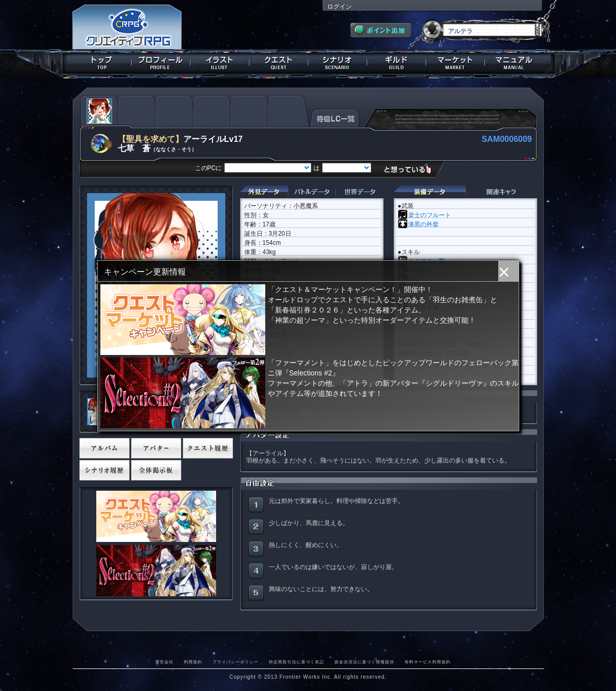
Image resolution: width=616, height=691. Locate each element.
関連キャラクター (501, 192)
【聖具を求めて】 (151, 139)
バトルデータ (312, 192)
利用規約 (193, 662)
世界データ (359, 192)
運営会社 (164, 662)
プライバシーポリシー (236, 662)
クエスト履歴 (208, 448)
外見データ (264, 192)
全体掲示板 (156, 470)
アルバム (104, 448)
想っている (411, 169)
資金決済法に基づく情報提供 (364, 662)
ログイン (339, 7)
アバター (156, 448)
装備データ (430, 192)
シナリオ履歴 (104, 470)
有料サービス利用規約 (428, 662)
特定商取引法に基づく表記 (296, 662)
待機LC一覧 (335, 117)
